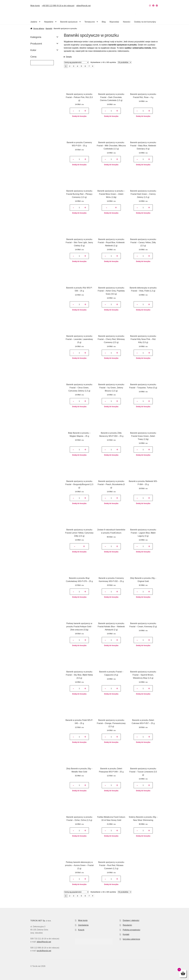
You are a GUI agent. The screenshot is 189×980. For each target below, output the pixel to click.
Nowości (127, 22)
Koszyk (81, 930)
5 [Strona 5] (81, 66)
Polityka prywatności (131, 930)
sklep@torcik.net (83, 6)
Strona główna (39, 29)
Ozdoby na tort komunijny (145, 22)
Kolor (44, 50)
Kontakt (126, 934)
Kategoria (44, 37)
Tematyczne (90, 22)
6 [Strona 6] (85, 66)
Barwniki (49, 29)
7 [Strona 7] (89, 66)
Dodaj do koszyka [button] (79, 116)
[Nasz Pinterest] (157, 6)
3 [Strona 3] (74, 66)
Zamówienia (83, 925)
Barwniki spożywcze (69, 22)
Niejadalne (49, 22)
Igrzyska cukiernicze (131, 939)
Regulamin (127, 925)
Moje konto (35, 6)
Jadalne (34, 22)
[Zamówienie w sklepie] (76, 62)
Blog (104, 22)
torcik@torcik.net (44, 951)
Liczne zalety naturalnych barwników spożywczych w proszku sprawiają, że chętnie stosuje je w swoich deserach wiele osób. (111, 57)
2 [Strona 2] (70, 66)
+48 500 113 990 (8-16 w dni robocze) (58, 6)
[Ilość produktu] (79, 111)
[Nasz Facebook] (153, 6)
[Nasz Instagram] (150, 6)
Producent (44, 44)
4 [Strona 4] (78, 66)
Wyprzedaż (114, 22)
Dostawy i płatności (131, 920)
